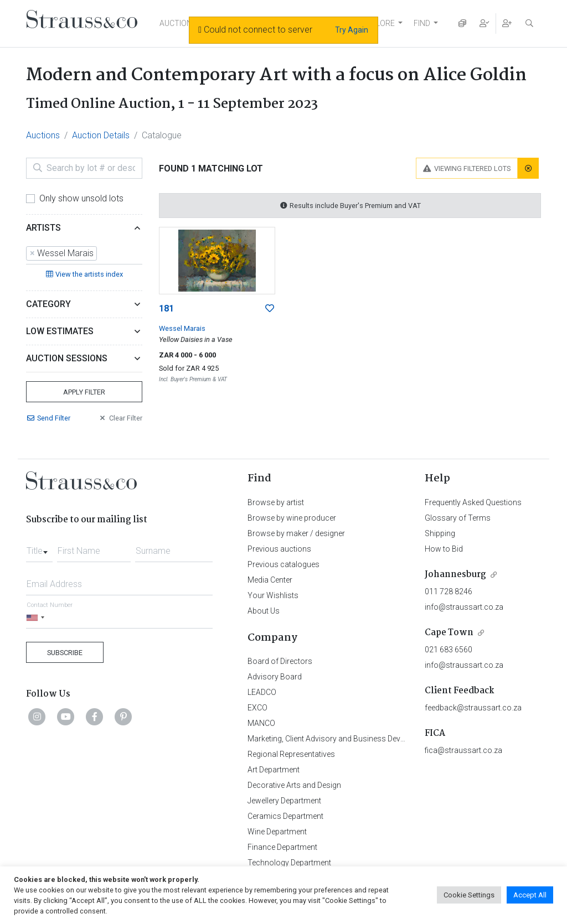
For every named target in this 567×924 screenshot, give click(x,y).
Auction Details (101, 135)
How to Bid (444, 549)
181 (166, 308)
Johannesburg (455, 575)
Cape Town (449, 633)
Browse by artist (276, 502)
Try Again (352, 30)
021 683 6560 (449, 650)
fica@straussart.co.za (463, 750)
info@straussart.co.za (464, 607)
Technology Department (289, 863)
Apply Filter (84, 392)
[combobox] (84, 254)
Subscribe (65, 653)
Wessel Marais (182, 328)
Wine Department (277, 832)
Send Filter (48, 418)
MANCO (261, 723)
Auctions (43, 135)
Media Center (270, 580)
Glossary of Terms (458, 518)
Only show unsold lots (81, 198)
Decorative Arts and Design (294, 785)
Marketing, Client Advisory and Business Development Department (361, 739)
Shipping (440, 533)
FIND (422, 23)
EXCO (257, 708)
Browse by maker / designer (296, 533)
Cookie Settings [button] (469, 895)
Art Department (274, 770)
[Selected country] (37, 618)
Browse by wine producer (292, 518)
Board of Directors (280, 661)
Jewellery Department (284, 801)
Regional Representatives (291, 754)
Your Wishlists (273, 595)
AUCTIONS (178, 23)
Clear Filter (120, 418)
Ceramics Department (285, 816)
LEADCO (262, 692)
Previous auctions (279, 549)
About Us (264, 611)
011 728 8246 (449, 591)
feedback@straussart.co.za (473, 708)
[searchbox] (103, 253)
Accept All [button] (530, 895)
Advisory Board (275, 677)
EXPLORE (378, 23)
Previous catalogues (283, 564)
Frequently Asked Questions (473, 502)
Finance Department (282, 847)
